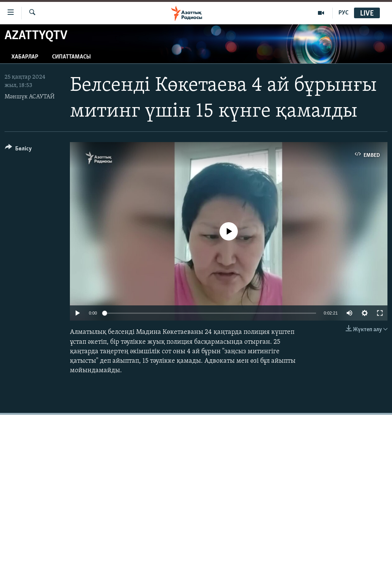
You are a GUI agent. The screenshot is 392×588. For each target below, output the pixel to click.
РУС (344, 13)
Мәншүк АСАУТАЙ (30, 97)
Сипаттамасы (71, 57)
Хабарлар (25, 57)
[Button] (18, 150)
